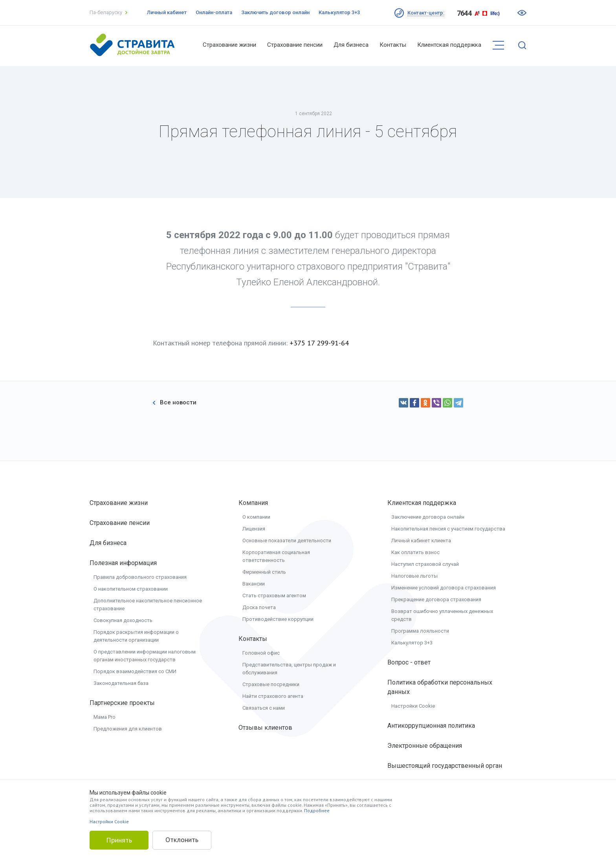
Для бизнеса (351, 45)
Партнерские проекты (122, 703)
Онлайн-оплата (214, 12)
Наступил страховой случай (425, 564)
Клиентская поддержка (449, 45)
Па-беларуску (108, 13)
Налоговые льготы (414, 576)
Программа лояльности (420, 631)
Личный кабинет (167, 12)
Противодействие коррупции (278, 619)
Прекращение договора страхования (436, 599)
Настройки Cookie (413, 706)
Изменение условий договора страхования (444, 588)
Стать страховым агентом (274, 596)
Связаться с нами (264, 708)
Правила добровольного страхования (140, 577)
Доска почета (259, 607)
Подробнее (317, 810)
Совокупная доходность (123, 620)
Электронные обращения (425, 746)
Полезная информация (123, 563)
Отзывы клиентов (265, 728)
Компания (253, 503)
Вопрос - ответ (409, 662)
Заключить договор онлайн (275, 12)
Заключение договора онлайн (428, 517)
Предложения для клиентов (128, 729)
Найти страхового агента (273, 696)
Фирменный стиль (264, 572)
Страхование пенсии (295, 45)
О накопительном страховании (131, 589)
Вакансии (254, 584)
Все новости (175, 403)
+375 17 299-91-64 (319, 343)
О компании (256, 517)
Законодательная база (121, 683)
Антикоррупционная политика (431, 726)
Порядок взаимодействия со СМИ (135, 671)
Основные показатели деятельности (287, 541)
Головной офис (261, 653)
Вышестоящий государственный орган (445, 766)
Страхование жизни (229, 45)
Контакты (393, 45)
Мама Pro (104, 717)
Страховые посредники (271, 684)
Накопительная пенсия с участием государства (448, 529)
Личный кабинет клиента (421, 541)
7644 (464, 13)
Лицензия (254, 529)
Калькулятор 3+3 (339, 12)
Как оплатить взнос (415, 552)
